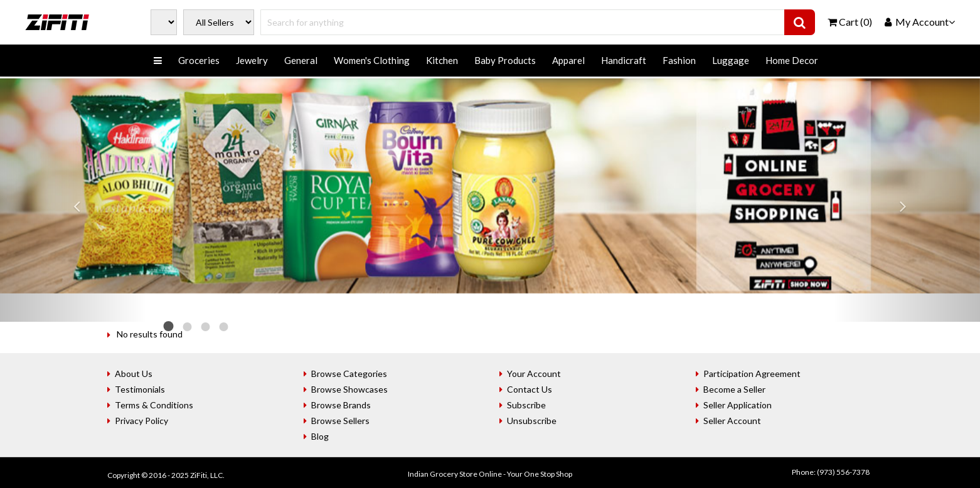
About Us (134, 374)
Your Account (534, 374)
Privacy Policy (141, 421)
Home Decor (792, 60)
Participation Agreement (752, 374)
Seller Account (732, 421)
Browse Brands (341, 405)
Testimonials (140, 389)
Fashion (679, 60)
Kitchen (442, 60)
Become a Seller (734, 389)
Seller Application (738, 405)
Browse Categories (349, 374)
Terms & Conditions (154, 405)
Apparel (568, 60)
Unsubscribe (532, 421)
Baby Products (505, 60)
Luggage (731, 60)
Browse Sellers (340, 421)
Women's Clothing (372, 60)
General (301, 60)
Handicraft (624, 60)
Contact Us (530, 389)
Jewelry (252, 60)
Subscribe (526, 405)
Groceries (199, 60)
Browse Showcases (349, 389)
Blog (320, 436)
